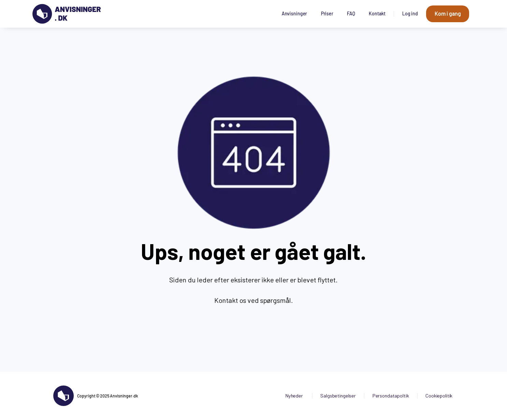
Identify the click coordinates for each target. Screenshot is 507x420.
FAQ (351, 13)
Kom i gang (448, 13)
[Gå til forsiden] (67, 14)
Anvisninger (294, 13)
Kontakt (377, 13)
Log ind (410, 13)
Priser (327, 13)
